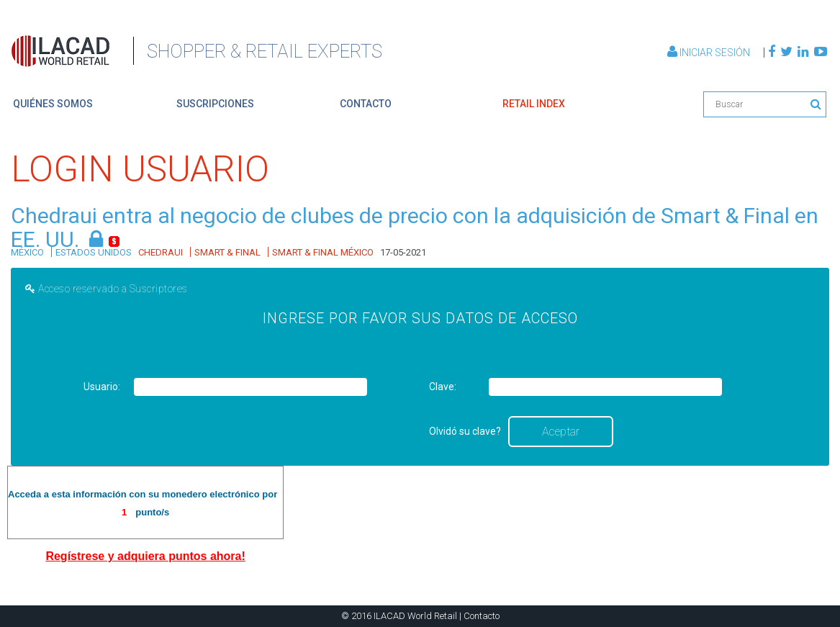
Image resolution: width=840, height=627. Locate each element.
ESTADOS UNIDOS (94, 252)
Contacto (482, 616)
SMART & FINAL (227, 252)
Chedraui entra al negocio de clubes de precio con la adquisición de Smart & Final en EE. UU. (415, 227)
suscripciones (215, 104)
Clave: (443, 387)
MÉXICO (27, 252)
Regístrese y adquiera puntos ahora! (145, 556)
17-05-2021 (403, 252)
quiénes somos (53, 104)
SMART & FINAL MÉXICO (323, 252)
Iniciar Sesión (710, 53)
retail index (534, 104)
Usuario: (102, 387)
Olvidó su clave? (465, 431)
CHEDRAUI (161, 252)
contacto (366, 104)
